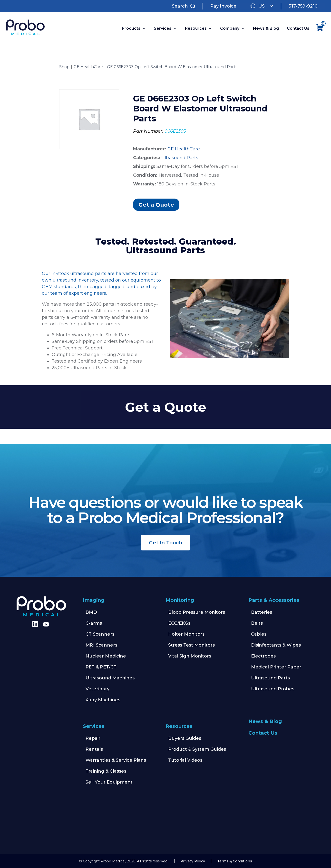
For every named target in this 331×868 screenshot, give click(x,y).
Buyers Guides (185, 738)
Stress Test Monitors (191, 645)
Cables (259, 634)
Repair (93, 738)
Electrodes (263, 656)
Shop (64, 67)
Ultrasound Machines (110, 678)
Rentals (94, 749)
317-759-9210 (303, 6)
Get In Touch (166, 543)
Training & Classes (106, 771)
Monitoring (180, 600)
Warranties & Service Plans (116, 760)
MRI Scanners (101, 645)
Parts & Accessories (274, 600)
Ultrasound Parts (180, 158)
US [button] (266, 6)
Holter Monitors (186, 634)
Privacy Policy (193, 861)
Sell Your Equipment (109, 782)
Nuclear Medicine (106, 656)
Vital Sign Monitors (190, 656)
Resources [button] (199, 28)
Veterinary (97, 689)
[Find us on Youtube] (46, 624)
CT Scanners (100, 634)
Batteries (262, 612)
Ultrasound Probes (273, 689)
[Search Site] (185, 6)
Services (94, 726)
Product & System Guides (197, 749)
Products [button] (134, 28)
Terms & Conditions (235, 861)
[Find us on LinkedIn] (34, 626)
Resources (179, 726)
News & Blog (266, 28)
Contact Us (298, 28)
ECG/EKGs (179, 623)
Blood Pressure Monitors (197, 612)
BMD (91, 612)
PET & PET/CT (101, 667)
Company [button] (232, 28)
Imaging (94, 600)
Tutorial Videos (185, 760)
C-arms (94, 623)
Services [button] (165, 28)
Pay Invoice (223, 6)
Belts (257, 623)
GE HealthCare (88, 67)
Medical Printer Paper (276, 667)
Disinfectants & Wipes (276, 645)
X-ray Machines (103, 700)
